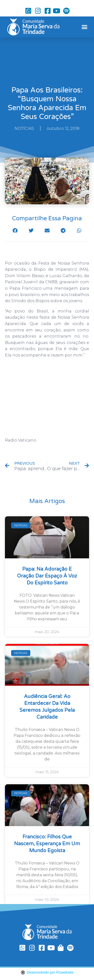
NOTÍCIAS (24, 128)
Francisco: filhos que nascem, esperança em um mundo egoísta (47, 844)
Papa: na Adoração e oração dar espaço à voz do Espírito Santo (47, 576)
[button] (84, 27)
